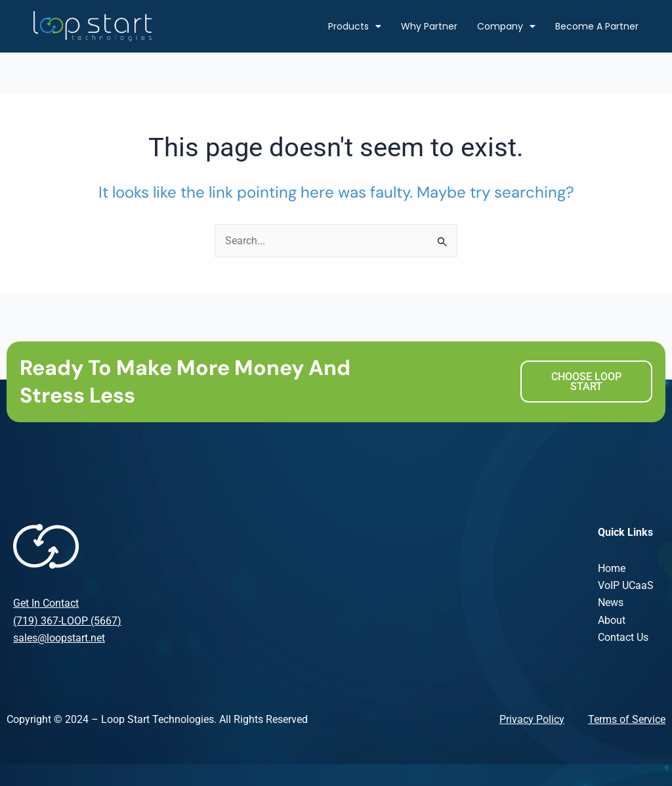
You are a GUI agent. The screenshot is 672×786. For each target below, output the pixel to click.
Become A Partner (597, 26)
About (612, 620)
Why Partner (429, 26)
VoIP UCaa (622, 585)
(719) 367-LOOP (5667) (67, 621)
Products (355, 26)
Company (506, 26)
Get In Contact (46, 604)
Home (612, 568)
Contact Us (623, 638)
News (611, 603)
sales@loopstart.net (59, 638)
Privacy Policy (532, 719)
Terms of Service (627, 719)
